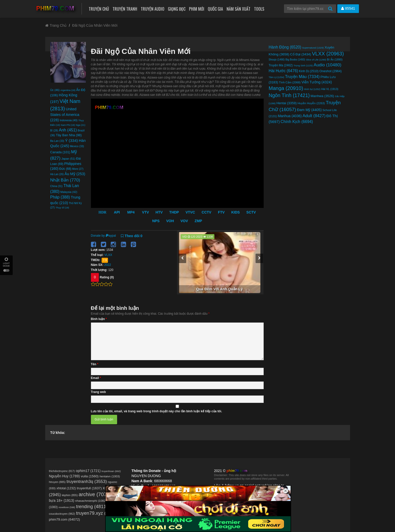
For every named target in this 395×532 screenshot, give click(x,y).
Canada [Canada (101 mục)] (60, 152)
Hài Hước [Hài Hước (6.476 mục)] (283, 71)
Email (96, 378)
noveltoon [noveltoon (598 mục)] (67, 507)
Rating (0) (107, 277)
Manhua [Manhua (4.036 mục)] (290, 116)
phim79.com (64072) (65, 519)
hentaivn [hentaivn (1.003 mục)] (110, 476)
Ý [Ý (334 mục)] (72, 140)
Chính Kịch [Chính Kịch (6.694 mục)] (297, 122)
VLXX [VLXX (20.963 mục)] (328, 54)
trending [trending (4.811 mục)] (92, 506)
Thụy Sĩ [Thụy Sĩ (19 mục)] (62, 208)
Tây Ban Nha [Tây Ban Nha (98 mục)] (69, 135)
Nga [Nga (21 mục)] (80, 125)
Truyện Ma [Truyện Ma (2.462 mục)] (281, 65)
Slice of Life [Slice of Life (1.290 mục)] (316, 60)
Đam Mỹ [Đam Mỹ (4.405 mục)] (309, 110)
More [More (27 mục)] (78, 169)
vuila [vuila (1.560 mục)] (90, 476)
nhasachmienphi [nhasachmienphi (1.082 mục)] (91, 501)
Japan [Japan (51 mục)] (68, 159)
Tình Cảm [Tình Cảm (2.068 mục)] (290, 82)
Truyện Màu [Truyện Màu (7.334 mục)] (302, 77)
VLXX (108, 255)
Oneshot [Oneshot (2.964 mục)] (330, 71)
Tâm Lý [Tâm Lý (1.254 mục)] (276, 77)
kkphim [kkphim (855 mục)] (70, 495)
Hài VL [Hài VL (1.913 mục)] (330, 89)
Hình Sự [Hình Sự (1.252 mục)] (312, 89)
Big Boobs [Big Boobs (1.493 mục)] (295, 60)
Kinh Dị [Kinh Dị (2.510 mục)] (309, 71)
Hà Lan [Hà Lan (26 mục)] (57, 174)
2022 (108, 265)
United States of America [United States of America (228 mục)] (65, 115)
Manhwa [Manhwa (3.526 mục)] (322, 96)
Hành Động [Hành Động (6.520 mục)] (285, 47)
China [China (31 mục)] (57, 186)
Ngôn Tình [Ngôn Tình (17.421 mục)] (289, 95)
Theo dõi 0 (132, 236)
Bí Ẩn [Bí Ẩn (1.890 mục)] (335, 59)
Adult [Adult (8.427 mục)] (314, 116)
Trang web (98, 392)
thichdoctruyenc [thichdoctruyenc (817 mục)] (62, 471)
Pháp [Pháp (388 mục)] (60, 197)
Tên (95, 364)
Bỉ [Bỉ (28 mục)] (54, 131)
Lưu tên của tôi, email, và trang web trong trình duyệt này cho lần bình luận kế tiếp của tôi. (156, 411)
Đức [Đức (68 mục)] (65, 169)
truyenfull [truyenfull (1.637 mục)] (89, 488)
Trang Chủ (56, 25)
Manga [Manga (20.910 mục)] (286, 88)
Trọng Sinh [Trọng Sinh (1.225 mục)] (303, 66)
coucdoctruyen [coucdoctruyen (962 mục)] (62, 514)
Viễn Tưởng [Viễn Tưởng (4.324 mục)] (317, 82)
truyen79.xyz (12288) (98, 513)
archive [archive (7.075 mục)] (95, 494)
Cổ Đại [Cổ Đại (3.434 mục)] (301, 54)
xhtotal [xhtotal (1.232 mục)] (66, 488)
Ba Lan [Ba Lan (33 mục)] (57, 141)
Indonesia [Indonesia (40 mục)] (69, 120)
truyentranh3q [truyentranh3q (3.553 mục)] (87, 482)
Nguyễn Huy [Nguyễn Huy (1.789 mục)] (65, 476)
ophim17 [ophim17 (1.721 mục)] (88, 471)
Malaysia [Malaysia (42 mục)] (69, 192)
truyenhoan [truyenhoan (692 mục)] (111, 471)
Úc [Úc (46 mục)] (55, 90)
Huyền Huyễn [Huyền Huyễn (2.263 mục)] (311, 103)
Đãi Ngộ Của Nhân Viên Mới (95, 25)
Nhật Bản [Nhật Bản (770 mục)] (65, 180)
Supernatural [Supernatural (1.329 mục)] (313, 48)
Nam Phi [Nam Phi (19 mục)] (68, 125)
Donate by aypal (104, 236)
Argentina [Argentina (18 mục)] (68, 90)
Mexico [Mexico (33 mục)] (77, 146)
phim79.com (237, 471)
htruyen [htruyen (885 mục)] (57, 482)
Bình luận (99, 319)
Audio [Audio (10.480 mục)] (328, 65)
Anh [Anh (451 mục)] (68, 130)
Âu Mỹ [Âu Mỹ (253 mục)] (75, 174)
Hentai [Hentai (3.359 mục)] (287, 103)
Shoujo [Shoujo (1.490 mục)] (277, 60)
